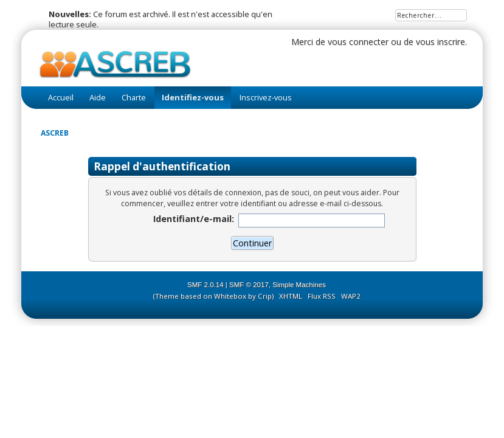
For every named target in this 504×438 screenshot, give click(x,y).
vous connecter (358, 42)
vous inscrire (440, 42)
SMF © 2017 (249, 285)
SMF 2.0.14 (205, 285)
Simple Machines (299, 285)
